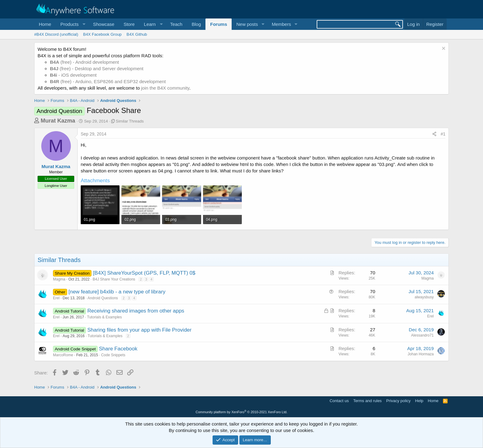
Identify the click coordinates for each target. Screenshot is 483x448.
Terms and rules (367, 401)
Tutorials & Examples (105, 317)
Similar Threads (130, 121)
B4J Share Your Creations (114, 279)
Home (45, 24)
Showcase (104, 24)
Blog (196, 24)
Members (281, 24)
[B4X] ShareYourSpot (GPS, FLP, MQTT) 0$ (144, 273)
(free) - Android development (84, 62)
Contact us (339, 401)
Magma (59, 279)
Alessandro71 (422, 335)
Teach (176, 24)
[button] (72, 24)
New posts (247, 24)
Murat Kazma (58, 121)
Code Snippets (113, 355)
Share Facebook (118, 349)
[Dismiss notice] (443, 49)
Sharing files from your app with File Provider (139, 330)
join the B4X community (165, 88)
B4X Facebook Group (102, 34)
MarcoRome (63, 355)
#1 (443, 134)
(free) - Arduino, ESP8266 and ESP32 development (108, 81)
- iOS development (73, 75)
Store (129, 24)
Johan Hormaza (421, 354)
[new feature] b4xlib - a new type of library (117, 292)
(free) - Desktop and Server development (97, 69)
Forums (219, 24)
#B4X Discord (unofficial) (56, 34)
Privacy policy (398, 401)
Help (419, 401)
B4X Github (137, 34)
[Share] (434, 134)
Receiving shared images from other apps (136, 311)
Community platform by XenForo (241, 412)
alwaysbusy (424, 297)
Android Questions (103, 298)
